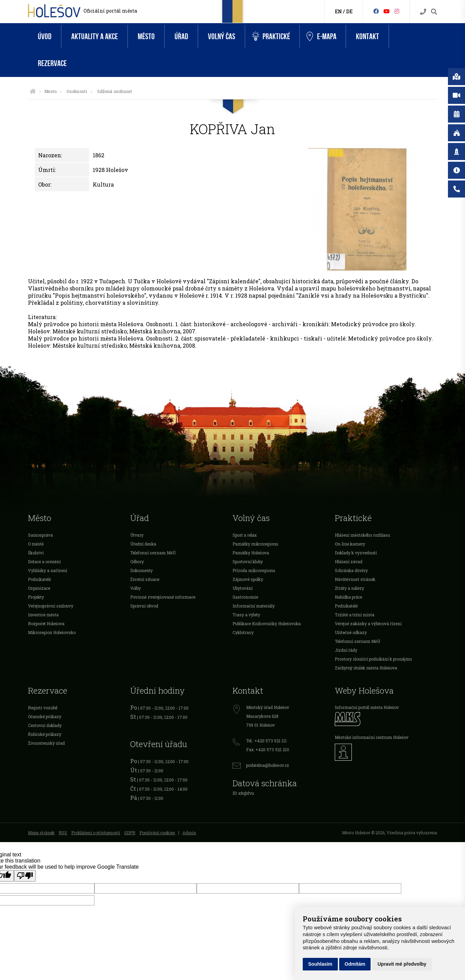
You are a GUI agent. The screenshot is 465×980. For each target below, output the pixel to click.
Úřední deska (143, 544)
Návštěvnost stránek (355, 579)
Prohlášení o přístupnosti (96, 833)
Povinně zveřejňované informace (163, 597)
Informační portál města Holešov (367, 707)
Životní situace (145, 579)
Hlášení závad (349, 562)
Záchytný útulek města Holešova (366, 668)
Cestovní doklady (45, 725)
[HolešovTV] (387, 11)
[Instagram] (397, 11)
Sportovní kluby (248, 562)
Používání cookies (157, 833)
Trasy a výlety (246, 615)
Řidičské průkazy (45, 734)
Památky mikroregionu (255, 544)
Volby (136, 588)
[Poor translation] (25, 876)
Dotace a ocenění (44, 562)
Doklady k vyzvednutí (356, 553)
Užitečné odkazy (351, 632)
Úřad (181, 37)
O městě (36, 544)
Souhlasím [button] (320, 964)
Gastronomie (245, 597)
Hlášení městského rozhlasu (362, 535)
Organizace (39, 588)
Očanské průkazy (45, 716)
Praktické (271, 37)
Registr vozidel (43, 708)
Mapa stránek (41, 833)
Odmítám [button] (355, 964)
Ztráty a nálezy (349, 588)
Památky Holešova (251, 553)
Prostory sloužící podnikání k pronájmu (373, 659)
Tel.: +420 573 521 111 (266, 741)
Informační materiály (254, 606)
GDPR (130, 833)
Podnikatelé (39, 579)
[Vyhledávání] (434, 12)
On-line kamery (350, 544)
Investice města (43, 615)
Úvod (45, 37)
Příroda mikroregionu (254, 570)
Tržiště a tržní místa (355, 615)
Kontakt (367, 37)
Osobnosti (77, 91)
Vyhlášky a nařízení (48, 570)
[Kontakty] (423, 12)
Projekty (36, 597)
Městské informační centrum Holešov (372, 737)
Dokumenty (141, 570)
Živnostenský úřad (46, 743)
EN (338, 11)
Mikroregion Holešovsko (52, 632)
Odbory (137, 562)
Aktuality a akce (95, 37)
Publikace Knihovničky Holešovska (267, 623)
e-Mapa (321, 37)
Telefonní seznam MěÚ (153, 553)
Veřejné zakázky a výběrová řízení (368, 623)
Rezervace (52, 64)
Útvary (137, 535)
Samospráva (40, 535)
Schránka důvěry (351, 570)
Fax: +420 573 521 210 (268, 749)
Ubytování (243, 588)
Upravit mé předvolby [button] (402, 964)
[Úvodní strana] (33, 91)
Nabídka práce (348, 597)
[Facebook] (376, 11)
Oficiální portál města (110, 11)
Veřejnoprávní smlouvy (51, 606)
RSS (63, 833)
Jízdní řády (346, 650)
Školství (36, 553)
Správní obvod (144, 606)
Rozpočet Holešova (46, 623)
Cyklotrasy (243, 632)
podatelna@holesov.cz (268, 765)
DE (349, 11)
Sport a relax (245, 535)
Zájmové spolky (248, 579)
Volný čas (222, 37)
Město (146, 37)
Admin (189, 833)
